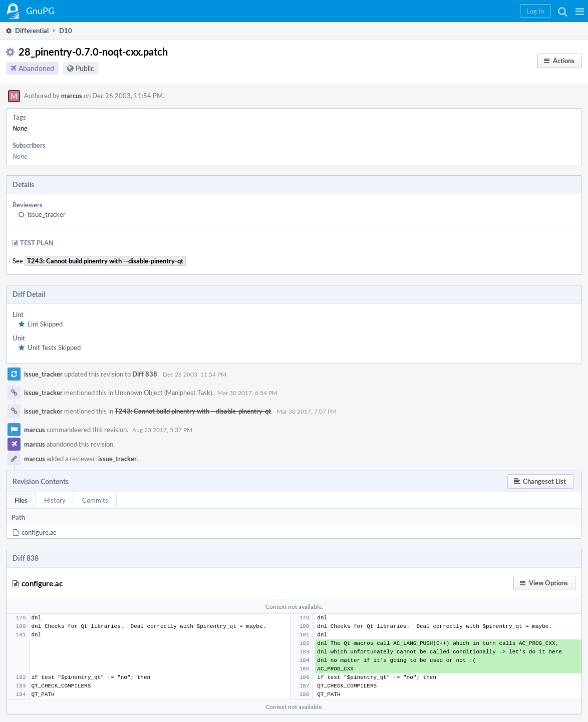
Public (85, 68)
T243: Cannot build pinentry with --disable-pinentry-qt (193, 411)
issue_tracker (47, 214)
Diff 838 (145, 374)
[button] (580, 11)
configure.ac (39, 532)
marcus (72, 96)
